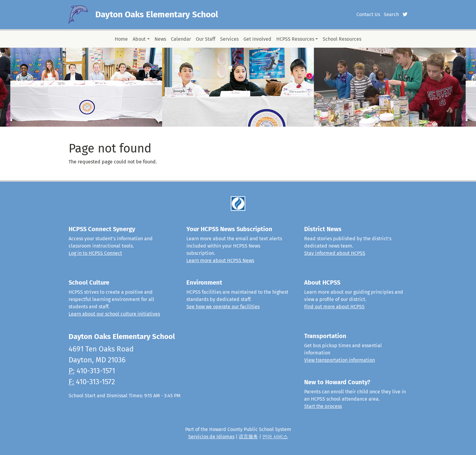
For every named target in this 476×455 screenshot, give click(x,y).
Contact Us (368, 14)
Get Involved (257, 39)
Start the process (323, 406)
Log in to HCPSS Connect (95, 253)
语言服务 (248, 437)
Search (391, 14)
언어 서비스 (275, 437)
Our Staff (206, 39)
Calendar (181, 39)
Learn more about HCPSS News (220, 260)
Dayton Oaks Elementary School (157, 14)
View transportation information (340, 360)
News (160, 39)
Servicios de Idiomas (211, 437)
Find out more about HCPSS (334, 307)
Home (121, 39)
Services (229, 39)
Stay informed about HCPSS (335, 253)
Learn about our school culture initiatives (114, 314)
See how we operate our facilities (223, 307)
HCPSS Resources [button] (295, 39)
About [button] (139, 39)
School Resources (342, 39)
